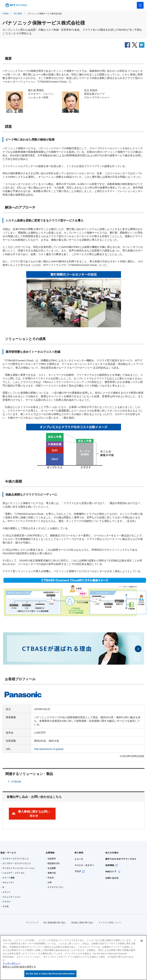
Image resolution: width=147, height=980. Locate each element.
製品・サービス (7, 853)
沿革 (50, 882)
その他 (5, 906)
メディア (6, 892)
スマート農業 (8, 878)
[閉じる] (142, 941)
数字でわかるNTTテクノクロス (117, 859)
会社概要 (52, 868)
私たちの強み (109, 853)
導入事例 (18, 14)
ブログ (79, 871)
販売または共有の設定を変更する (19, 967)
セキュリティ (8, 882)
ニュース (78, 859)
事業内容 (52, 873)
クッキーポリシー (12, 963)
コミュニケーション (12, 897)
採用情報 (108, 865)
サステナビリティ (56, 887)
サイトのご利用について (110, 922)
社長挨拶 (52, 859)
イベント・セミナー (83, 865)
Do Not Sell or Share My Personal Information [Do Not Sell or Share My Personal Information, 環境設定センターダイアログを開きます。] (50, 974)
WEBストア (110, 871)
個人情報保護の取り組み (55, 922)
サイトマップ (32, 922)
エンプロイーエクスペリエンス (17, 863)
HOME (6, 14)
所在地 (51, 878)
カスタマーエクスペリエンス (16, 859)
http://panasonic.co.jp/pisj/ (49, 749)
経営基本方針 (54, 863)
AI (3, 887)
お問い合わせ (109, 878)
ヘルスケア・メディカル (14, 873)
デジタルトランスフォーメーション (19, 868)
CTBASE (16, 782)
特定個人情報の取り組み (82, 922)
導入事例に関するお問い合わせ (34, 814)
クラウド (6, 902)
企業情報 (49, 853)
